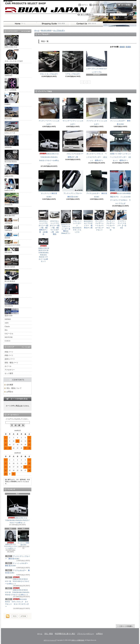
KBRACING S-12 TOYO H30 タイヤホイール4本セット (11, 540)
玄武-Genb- (12, 313)
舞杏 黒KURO (12, 212)
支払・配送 (49, 634)
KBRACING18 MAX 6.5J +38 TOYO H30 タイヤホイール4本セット (17, 581)
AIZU (7, 323)
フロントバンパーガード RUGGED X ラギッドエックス (78, 222)
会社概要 (10, 385)
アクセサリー (10, 370)
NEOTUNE (9, 337)
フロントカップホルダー (49, 63)
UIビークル (9, 334)
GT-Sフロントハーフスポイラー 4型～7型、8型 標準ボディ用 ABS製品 (43, 223)
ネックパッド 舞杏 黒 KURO (23, 538)
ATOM (23, 616)
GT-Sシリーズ (12, 127)
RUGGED (12, 113)
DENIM (12, 236)
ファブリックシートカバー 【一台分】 (122, 219)
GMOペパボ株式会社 (78, 640)
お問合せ (86, 24)
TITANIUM (12, 302)
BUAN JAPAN (12, 261)
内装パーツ (9, 355)
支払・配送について (53, 24)
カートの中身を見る (17, 399)
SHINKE (8, 319)
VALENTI (12, 290)
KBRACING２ (12, 185)
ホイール (8, 366)
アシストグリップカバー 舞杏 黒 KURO (73, 184)
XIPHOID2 (12, 70)
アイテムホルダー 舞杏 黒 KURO (97, 184)
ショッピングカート (125, 5)
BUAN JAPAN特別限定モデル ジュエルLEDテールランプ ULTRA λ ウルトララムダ (120, 187)
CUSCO (7, 341)
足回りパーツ (10, 359)
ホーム (20, 24)
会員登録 (96, 5)
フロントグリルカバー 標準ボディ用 (74, 144)
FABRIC (12, 99)
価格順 (122, 47)
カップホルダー (59, 30)
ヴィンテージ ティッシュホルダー (73, 111)
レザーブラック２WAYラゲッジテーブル (97, 62)
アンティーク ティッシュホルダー (49, 111)
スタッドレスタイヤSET (14, 56)
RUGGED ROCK (12, 156)
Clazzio (7, 326)
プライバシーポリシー (86, 634)
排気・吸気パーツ (11, 363)
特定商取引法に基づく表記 (65, 634)
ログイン (85, 5)
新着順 (128, 47)
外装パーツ (9, 352)
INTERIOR (12, 199)
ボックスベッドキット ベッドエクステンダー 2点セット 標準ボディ (97, 146)
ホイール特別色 (12, 84)
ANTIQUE (12, 221)
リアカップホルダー (73, 63)
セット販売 (9, 373)
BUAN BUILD (12, 276)
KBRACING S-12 (12, 41)
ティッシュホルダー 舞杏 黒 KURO (120, 111)
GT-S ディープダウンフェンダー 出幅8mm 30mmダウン (66, 222)
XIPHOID (12, 142)
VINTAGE (12, 228)
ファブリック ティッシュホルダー (97, 111)
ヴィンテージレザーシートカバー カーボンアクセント (100, 220)
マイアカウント (109, 5)
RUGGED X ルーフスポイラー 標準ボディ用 (88, 219)
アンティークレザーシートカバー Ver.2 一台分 (111, 220)
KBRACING (12, 171)
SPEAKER (12, 251)
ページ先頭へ (125, 626)
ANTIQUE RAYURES (12, 243)
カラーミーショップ (50, 640)
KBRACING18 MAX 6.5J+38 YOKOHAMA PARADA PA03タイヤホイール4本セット (17, 591)
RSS (15, 616)
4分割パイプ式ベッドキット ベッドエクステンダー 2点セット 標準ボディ (121, 146)
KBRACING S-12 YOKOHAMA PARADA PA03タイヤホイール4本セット (18, 510)
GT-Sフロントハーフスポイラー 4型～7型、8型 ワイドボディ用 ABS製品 (55, 223)
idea (6, 330)
